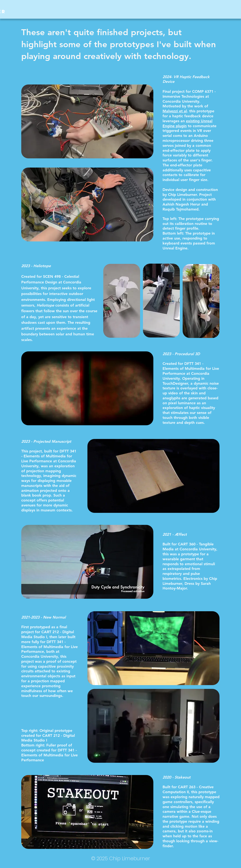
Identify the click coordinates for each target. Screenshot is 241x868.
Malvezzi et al (175, 111)
